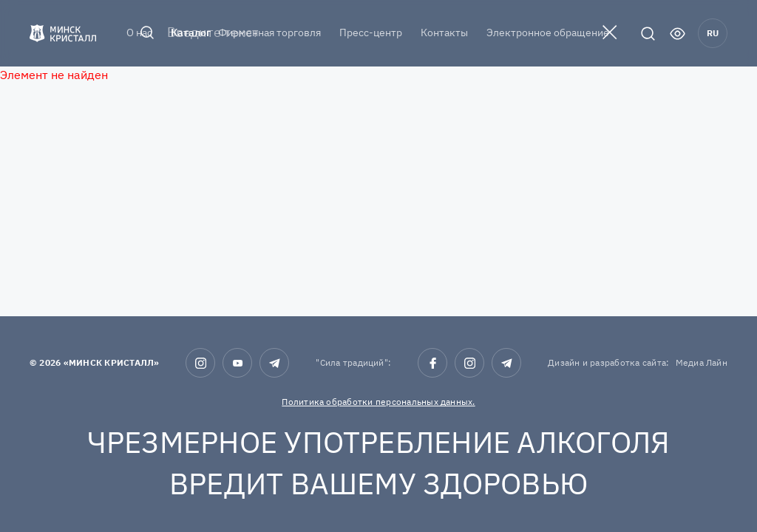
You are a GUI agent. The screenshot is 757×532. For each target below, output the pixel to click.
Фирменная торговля (269, 33)
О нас (139, 33)
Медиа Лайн (702, 362)
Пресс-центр (371, 33)
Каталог (191, 33)
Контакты (444, 33)
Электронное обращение (548, 33)
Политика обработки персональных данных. (378, 402)
